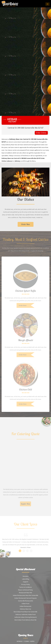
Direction (26, 576)
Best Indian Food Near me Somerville (25, 612)
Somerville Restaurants (26, 601)
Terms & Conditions (26, 587)
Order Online (41, 133)
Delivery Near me (25, 609)
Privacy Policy (26, 584)
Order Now (26, 225)
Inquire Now (25, 505)
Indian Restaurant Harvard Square (26, 598)
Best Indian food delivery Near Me (25, 620)
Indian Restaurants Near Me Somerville (26, 595)
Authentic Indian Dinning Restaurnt (26, 617)
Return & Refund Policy (25, 590)
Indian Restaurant (25, 606)
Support (25, 582)
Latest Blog (26, 579)
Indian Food (25, 604)
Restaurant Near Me (25, 593)
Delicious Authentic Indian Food (25, 614)
